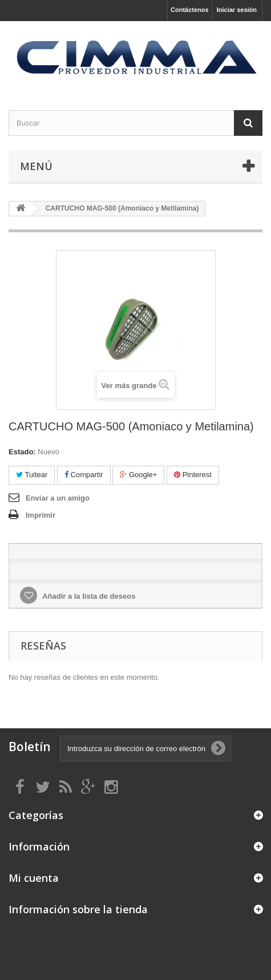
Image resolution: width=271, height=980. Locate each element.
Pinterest (193, 475)
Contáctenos (190, 10)
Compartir (84, 475)
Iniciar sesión (237, 10)
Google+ (138, 475)
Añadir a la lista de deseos (88, 596)
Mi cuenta (34, 878)
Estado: (22, 452)
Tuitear (32, 475)
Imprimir (41, 515)
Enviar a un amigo (58, 498)
